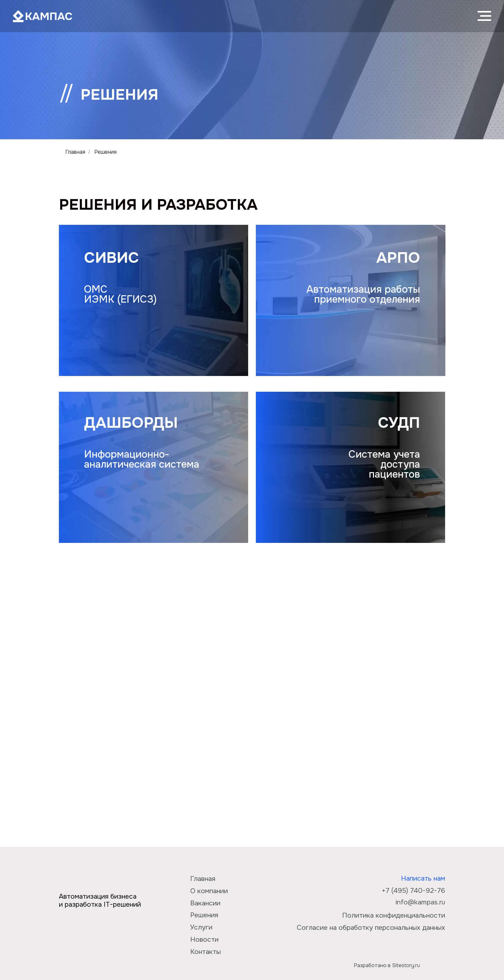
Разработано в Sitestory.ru (387, 965)
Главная (75, 152)
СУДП (399, 423)
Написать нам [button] (423, 878)
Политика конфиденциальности (394, 915)
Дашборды (131, 423)
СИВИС (112, 258)
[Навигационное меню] (484, 16)
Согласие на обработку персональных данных (371, 928)
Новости (204, 939)
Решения (204, 915)
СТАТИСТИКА (126, 618)
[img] (435, 961)
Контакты (205, 952)
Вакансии (205, 903)
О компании (209, 891)
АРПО (398, 258)
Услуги (201, 927)
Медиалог (387, 739)
